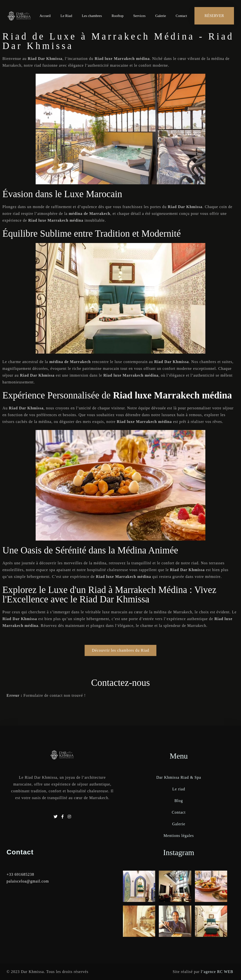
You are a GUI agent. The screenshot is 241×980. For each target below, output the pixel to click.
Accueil (45, 16)
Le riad (179, 789)
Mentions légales (179, 836)
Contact (181, 16)
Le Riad (66, 16)
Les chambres (92, 16)
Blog (179, 801)
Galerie (161, 16)
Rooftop (117, 16)
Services (139, 16)
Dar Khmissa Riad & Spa (179, 777)
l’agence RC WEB (218, 972)
